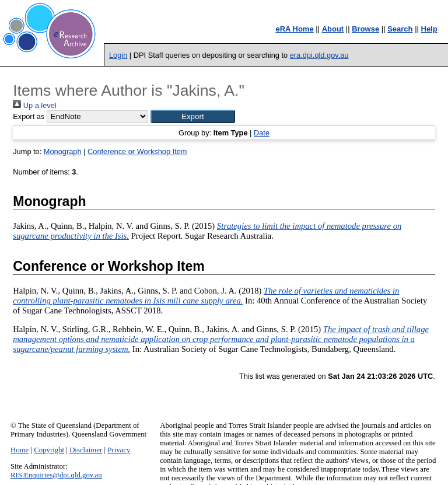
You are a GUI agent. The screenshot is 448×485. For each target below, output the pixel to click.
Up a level (34, 105)
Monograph (63, 151)
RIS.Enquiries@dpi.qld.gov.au (56, 475)
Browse (365, 29)
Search (400, 29)
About (333, 29)
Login (118, 55)
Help (429, 29)
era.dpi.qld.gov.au (319, 55)
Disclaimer (86, 450)
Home (20, 450)
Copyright (49, 450)
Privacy (119, 450)
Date (262, 133)
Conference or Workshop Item (137, 151)
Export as (29, 116)
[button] (193, 116)
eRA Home (294, 29)
